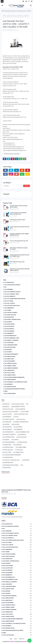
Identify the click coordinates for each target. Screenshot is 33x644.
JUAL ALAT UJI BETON (10, 303)
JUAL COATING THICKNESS (11, 313)
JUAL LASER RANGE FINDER (11, 345)
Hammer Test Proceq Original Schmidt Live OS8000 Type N (19, 256)
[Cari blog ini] (13, 186)
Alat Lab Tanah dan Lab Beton (12, 285)
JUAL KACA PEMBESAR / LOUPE (12, 338)
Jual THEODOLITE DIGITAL (11, 363)
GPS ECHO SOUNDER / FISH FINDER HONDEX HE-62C (19, 235)
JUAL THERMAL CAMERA (10, 366)
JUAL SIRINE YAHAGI (9, 359)
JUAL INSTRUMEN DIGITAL (10, 336)
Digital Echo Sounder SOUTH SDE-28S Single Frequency (20, 270)
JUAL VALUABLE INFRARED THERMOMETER (14, 377)
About (16, 639)
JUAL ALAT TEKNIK (9, 301)
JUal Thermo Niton (9, 370)
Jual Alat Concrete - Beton (12, 294)
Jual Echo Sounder (9, 324)
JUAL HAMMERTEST (9, 333)
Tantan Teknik (7, 30)
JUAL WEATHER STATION (10, 387)
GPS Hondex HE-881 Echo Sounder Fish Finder (19, 249)
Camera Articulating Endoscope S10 (19, 241)
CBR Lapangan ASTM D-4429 (17, 220)
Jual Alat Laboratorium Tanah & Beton (15, 15)
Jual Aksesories (9, 289)
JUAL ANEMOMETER (9, 308)
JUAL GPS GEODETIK (9, 329)
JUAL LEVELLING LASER (10, 347)
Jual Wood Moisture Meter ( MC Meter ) (15, 389)
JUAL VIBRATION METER (10, 380)
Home (11, 639)
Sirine (6, 391)
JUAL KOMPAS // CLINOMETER (11, 340)
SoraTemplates (11, 641)
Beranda (4, 15)
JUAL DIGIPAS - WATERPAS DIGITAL (13, 319)
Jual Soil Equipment (10, 361)
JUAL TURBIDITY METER (10, 375)
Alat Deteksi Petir (9, 282)
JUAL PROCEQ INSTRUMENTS (11, 354)
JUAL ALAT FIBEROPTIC (10, 296)
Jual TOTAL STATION (9, 373)
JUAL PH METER (8, 352)
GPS (5, 287)
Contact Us (22, 639)
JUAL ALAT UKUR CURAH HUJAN (12, 306)
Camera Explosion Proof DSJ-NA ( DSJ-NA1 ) (20, 227)
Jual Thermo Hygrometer (11, 368)
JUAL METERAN (8, 350)
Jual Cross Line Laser (10, 315)
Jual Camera (8, 310)
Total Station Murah (10, 393)
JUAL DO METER (8, 322)
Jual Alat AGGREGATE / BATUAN (12, 292)
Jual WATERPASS (9, 384)
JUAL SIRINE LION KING (10, 356)
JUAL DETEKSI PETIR (9, 317)
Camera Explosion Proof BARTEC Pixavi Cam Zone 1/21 (18, 213)
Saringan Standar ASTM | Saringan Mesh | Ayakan (19, 206)
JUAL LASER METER (9, 343)
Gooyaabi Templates (26, 641)
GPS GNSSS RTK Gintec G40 (17, 262)
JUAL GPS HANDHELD (9, 331)
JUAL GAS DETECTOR (9, 326)
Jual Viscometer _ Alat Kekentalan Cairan (16, 382)
